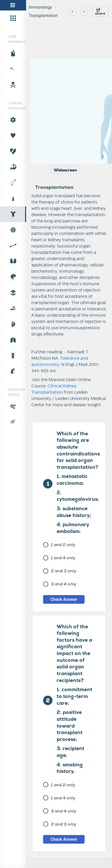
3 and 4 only (60, 584)
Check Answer (64, 599)
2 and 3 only (60, 571)
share (100, 12)
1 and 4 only (59, 558)
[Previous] (72, 12)
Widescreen (65, 170)
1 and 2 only (59, 545)
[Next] (84, 12)
